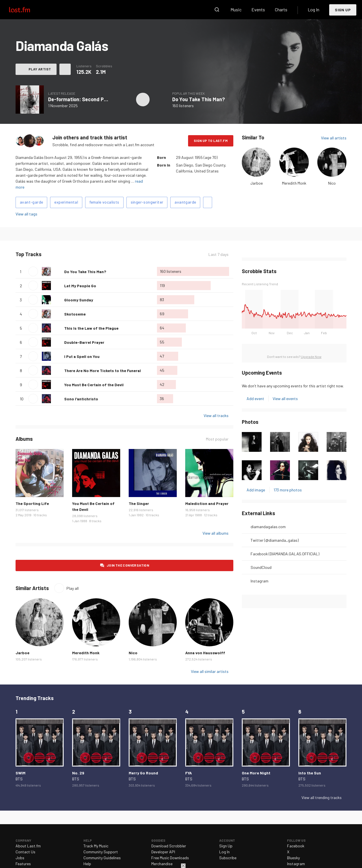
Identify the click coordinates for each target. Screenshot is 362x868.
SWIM (21, 773)
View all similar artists (210, 671)
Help (87, 864)
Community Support (101, 852)
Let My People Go (80, 286)
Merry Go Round (143, 773)
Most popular (217, 439)
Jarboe (257, 183)
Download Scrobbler (169, 846)
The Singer (139, 503)
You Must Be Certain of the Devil (94, 385)
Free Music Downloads (170, 858)
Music (236, 9)
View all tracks (216, 415)
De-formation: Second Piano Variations (93, 99)
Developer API (163, 852)
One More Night (256, 773)
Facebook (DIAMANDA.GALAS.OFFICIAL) (285, 554)
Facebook (296, 846)
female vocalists (104, 202)
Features (23, 864)
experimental (66, 202)
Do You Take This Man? (199, 99)
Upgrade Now (311, 357)
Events (258, 9)
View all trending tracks (322, 797)
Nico (332, 183)
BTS (19, 779)
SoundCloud (261, 567)
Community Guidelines (102, 858)
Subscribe (228, 858)
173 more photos (288, 490)
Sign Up (343, 10)
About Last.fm (28, 846)
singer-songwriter (147, 202)
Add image (256, 490)
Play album (143, 100)
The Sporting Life (32, 503)
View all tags (26, 214)
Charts (281, 9)
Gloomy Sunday (79, 300)
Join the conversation (128, 565)
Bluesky (293, 858)
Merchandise (162, 864)
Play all (73, 588)
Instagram (259, 581)
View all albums (216, 533)
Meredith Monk (294, 183)
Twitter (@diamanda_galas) (275, 540)
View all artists (334, 138)
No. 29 (78, 773)
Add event (255, 399)
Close (183, 866)
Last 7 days (218, 254)
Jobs (20, 858)
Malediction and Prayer (207, 503)
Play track (33, 271)
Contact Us (25, 852)
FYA (188, 773)
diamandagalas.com (268, 527)
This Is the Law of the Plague (91, 328)
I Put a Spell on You (82, 356)
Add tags (208, 202)
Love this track (58, 271)
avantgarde (185, 202)
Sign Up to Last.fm (211, 141)
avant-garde (31, 202)
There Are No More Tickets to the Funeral (103, 371)
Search (217, 10)
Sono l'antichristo (81, 399)
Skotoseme (75, 314)
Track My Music (96, 846)
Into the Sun (310, 773)
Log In (313, 9)
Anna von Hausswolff (205, 653)
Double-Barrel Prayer (84, 342)
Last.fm (26, 10)
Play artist (40, 69)
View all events (285, 399)
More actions (65, 69)
